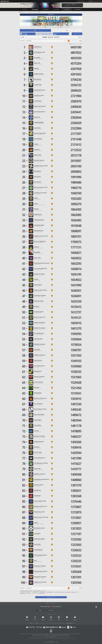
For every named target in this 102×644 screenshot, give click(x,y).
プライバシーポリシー (45, 623)
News (36, 620)
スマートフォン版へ (52, 603)
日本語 (91, 1)
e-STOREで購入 (51, 611)
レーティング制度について (30, 623)
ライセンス (57, 623)
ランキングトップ (51, 597)
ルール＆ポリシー (62, 623)
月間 (67, 30)
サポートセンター (52, 623)
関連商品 (41, 611)
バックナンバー (77, 34)
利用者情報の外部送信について (71, 623)
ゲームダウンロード (61, 611)
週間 (35, 30)
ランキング (23, 12)
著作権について (38, 623)
